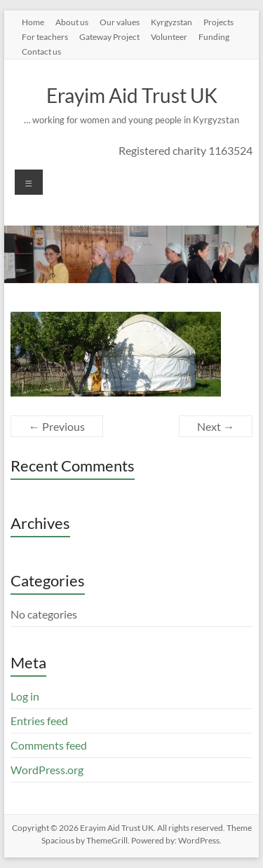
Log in (25, 696)
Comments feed (49, 745)
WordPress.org (47, 770)
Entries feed (39, 721)
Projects (218, 22)
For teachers (45, 36)
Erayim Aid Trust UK (132, 95)
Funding (214, 36)
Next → (216, 426)
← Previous (57, 426)
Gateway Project (109, 36)
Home (33, 22)
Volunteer (169, 36)
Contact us (41, 51)
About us (72, 22)
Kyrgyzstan (171, 22)
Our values (120, 22)
